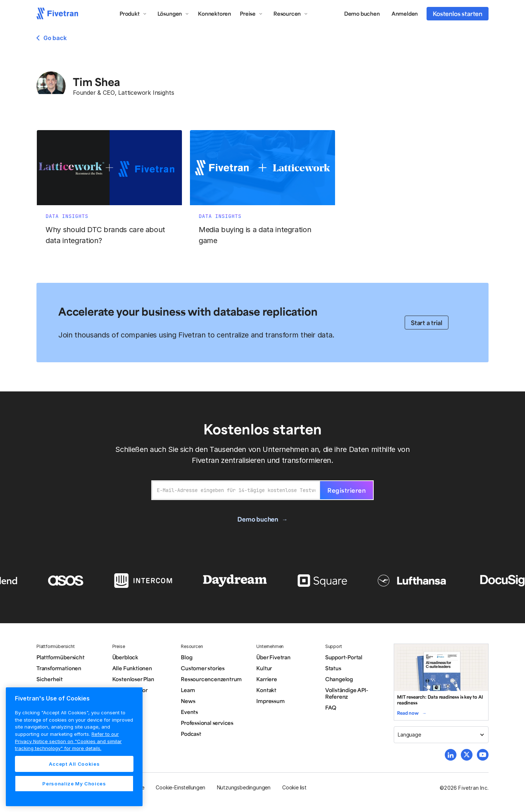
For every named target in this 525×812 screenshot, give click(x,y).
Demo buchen (362, 13)
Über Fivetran (273, 657)
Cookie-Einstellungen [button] (180, 787)
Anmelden (405, 13)
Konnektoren (215, 13)
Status (333, 668)
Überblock (125, 657)
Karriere (267, 679)
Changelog (339, 679)
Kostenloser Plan (133, 679)
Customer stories (203, 668)
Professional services (207, 723)
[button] (133, 13)
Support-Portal (344, 657)
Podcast (191, 734)
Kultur (264, 668)
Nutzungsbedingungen (244, 787)
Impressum (270, 701)
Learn (188, 690)
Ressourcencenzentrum (211, 679)
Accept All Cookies (74, 764)
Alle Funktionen (132, 668)
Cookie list (294, 787)
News (188, 701)
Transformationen (59, 668)
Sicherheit (50, 679)
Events (189, 712)
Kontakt (266, 690)
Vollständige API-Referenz (347, 693)
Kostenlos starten (458, 13)
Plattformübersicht (61, 657)
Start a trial (427, 323)
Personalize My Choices (74, 784)
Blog (186, 657)
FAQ (331, 707)
